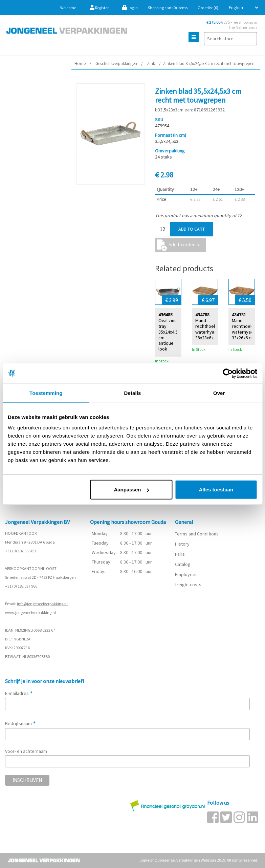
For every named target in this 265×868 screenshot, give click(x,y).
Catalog (183, 564)
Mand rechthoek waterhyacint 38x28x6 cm (208, 329)
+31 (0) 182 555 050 (21, 551)
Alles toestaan (216, 490)
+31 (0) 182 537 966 (21, 586)
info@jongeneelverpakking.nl (42, 604)
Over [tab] (219, 393)
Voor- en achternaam (26, 751)
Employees (186, 574)
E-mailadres (19, 693)
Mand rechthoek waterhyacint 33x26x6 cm (245, 329)
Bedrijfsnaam (20, 723)
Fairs (180, 554)
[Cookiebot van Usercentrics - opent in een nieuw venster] (228, 373)
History (182, 544)
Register (99, 8)
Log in (130, 8)
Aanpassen (131, 490)
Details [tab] (133, 393)
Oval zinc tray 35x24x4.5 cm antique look (168, 334)
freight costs (188, 585)
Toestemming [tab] (46, 393)
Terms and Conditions (197, 534)
